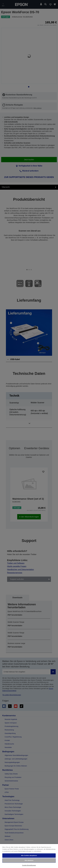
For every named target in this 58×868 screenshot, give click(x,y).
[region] (29, 856)
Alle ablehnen (29, 860)
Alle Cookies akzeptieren (29, 855)
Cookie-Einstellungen (29, 865)
